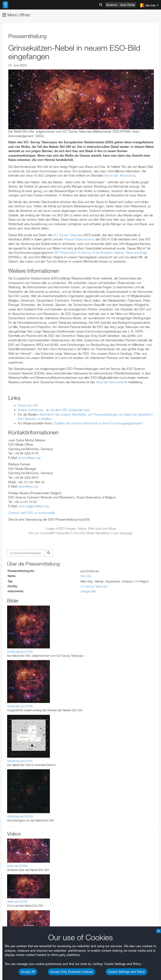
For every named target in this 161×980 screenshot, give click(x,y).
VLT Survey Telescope (68, 235)
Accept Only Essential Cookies (71, 972)
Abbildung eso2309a (20, 652)
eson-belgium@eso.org (34, 506)
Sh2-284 (86, 576)
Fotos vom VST (28, 405)
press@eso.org (28, 486)
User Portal (127, 5)
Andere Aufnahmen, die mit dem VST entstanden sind (54, 410)
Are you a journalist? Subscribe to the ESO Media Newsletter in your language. (81, 533)
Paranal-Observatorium (79, 239)
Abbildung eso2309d (20, 816)
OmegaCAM (88, 591)
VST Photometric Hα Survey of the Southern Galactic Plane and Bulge (101, 253)
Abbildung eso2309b (20, 706)
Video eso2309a (17, 866)
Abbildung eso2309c (20, 761)
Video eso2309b (17, 902)
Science (112, 5)
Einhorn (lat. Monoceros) (119, 175)
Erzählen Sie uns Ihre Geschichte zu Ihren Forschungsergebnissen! (98, 423)
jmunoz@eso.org (29, 458)
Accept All (28, 972)
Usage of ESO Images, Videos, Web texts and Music (81, 528)
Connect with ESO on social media (32, 513)
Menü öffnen (16, 15)
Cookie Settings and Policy (126, 972)
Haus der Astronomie (110, 382)
